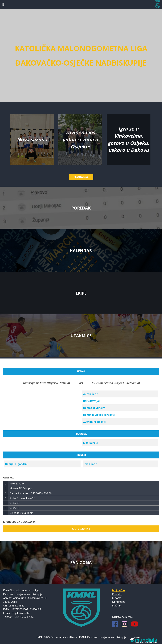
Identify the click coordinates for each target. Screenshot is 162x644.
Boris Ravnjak (92, 401)
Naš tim (117, 606)
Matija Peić (90, 443)
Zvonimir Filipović (94, 422)
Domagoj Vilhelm (94, 408)
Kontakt (117, 594)
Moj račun (118, 590)
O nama (117, 598)
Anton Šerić (90, 394)
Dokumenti (119, 602)
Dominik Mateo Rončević (99, 415)
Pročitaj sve (81, 177)
